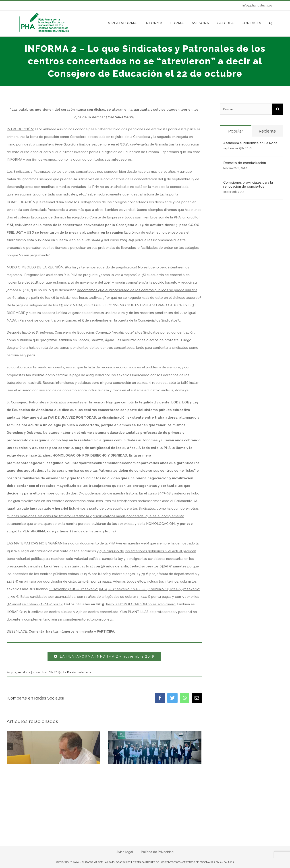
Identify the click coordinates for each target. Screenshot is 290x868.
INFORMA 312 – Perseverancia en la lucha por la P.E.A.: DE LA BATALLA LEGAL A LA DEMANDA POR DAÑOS (53, 815)
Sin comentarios (48, 826)
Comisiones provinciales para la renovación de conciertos (248, 185)
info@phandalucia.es (257, 5)
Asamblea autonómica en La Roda (250, 143)
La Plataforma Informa (77, 672)
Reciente (267, 131)
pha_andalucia (21, 672)
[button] (271, 23)
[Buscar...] (246, 109)
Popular (236, 131)
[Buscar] (278, 109)
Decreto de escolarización (245, 163)
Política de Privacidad (157, 854)
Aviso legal (125, 854)
